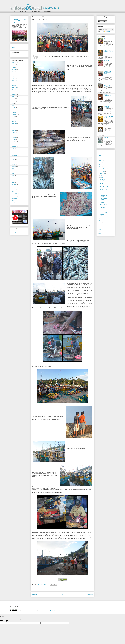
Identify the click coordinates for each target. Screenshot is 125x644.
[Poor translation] (6, 621)
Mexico (13, 160)
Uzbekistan (14, 203)
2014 (100, 221)
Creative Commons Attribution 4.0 (58, 611)
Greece (13, 119)
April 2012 (103, 172)
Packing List (14, 55)
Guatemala (14, 121)
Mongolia (14, 162)
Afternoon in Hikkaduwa (103, 215)
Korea (13, 144)
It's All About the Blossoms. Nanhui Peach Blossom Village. (19, 21)
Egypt (13, 103)
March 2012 (103, 170)
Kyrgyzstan (14, 146)
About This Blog (23, 12)
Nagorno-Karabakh (16, 171)
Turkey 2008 (14, 194)
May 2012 (103, 174)
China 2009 (14, 92)
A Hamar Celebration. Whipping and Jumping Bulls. (107, 85)
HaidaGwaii (14, 124)
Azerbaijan (14, 69)
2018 (100, 228)
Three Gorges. (107, 138)
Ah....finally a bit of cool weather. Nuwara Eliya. (104, 191)
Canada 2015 (15, 81)
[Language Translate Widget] (106, 30)
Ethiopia (13, 108)
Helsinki (13, 126)
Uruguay (13, 201)
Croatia (13, 99)
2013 (100, 219)
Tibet (13, 191)
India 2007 (14, 130)
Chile (13, 90)
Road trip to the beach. (103, 199)
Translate (107, 32)
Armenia (13, 65)
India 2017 (14, 137)
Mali (13, 158)
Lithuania (14, 153)
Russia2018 (14, 178)
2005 (100, 153)
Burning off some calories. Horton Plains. (104, 195)
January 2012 (103, 168)
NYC (13, 169)
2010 (100, 163)
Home (14, 12)
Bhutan (13, 78)
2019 (100, 230)
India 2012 (14, 135)
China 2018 (14, 97)
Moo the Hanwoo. (108, 61)
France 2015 (14, 115)
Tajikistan (14, 187)
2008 (100, 159)
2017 (100, 226)
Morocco (13, 164)
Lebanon (14, 151)
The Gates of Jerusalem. (107, 107)
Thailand (13, 189)
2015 (100, 222)
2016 (100, 224)
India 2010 (14, 133)
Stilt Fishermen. (103, 204)
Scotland (14, 180)
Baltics (13, 72)
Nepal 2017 (14, 173)
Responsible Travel (36, 12)
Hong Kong (14, 128)
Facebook (17, 232)
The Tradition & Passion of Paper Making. (108, 72)
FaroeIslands (14, 110)
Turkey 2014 (14, 196)
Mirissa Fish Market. (104, 209)
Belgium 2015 (15, 76)
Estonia (13, 106)
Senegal (13, 182)
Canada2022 (14, 83)
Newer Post (36, 594)
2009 (100, 161)
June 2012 (103, 176)
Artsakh (13, 67)
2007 (100, 157)
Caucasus (14, 85)
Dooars (13, 101)
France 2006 (14, 112)
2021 (100, 232)
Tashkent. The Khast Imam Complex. (109, 95)
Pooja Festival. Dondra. (103, 207)
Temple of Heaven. (108, 127)
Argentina (14, 63)
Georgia (13, 117)
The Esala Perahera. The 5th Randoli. (105, 184)
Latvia (13, 149)
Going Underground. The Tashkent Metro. (109, 117)
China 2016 (14, 94)
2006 (100, 155)
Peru (13, 176)
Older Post (90, 594)
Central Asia (14, 87)
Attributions (47, 12)
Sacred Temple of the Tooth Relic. (105, 187)
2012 (37, 587)
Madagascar (14, 155)
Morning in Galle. (104, 213)
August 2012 (103, 179)
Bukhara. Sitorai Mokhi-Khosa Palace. (109, 51)
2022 (100, 233)
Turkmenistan (15, 198)
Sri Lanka (41, 587)
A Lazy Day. (103, 211)
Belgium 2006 (15, 74)
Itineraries (14, 47)
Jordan (13, 139)
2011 (100, 165)
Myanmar (14, 167)
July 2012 (103, 177)
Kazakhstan (14, 142)
